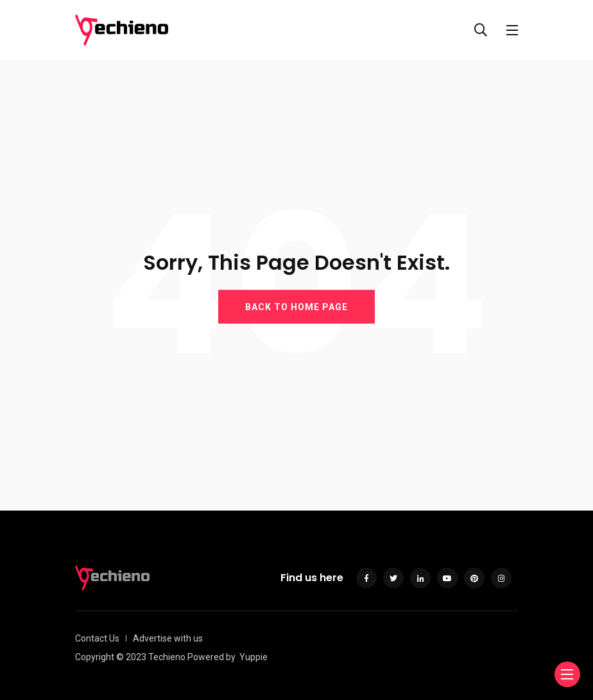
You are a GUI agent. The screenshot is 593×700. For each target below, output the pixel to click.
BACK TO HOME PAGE (296, 306)
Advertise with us (168, 638)
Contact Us (97, 638)
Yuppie (254, 657)
